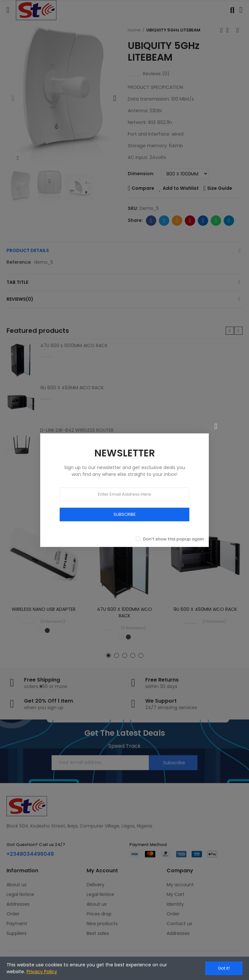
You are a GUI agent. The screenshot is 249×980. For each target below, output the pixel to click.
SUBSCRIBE (125, 514)
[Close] (216, 426)
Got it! (224, 968)
